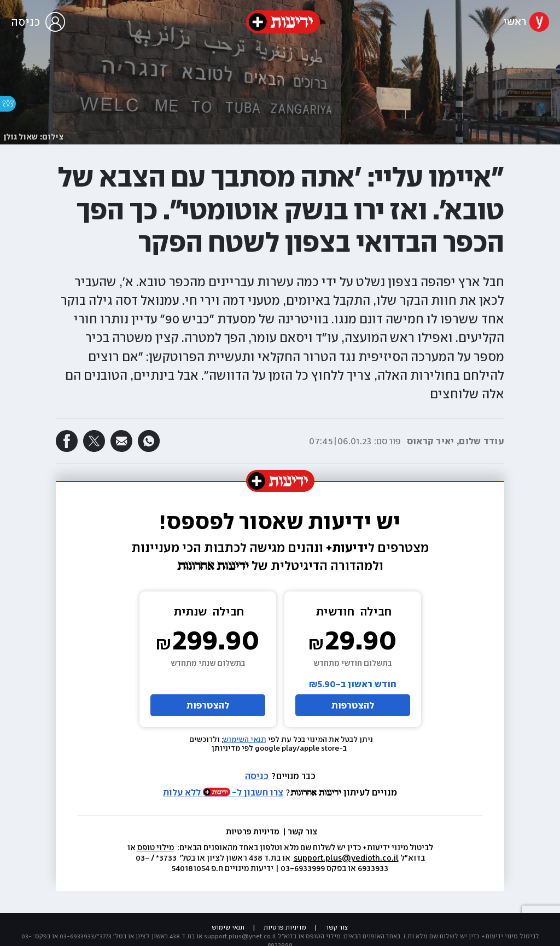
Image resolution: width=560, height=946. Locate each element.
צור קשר (302, 832)
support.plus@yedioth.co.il (346, 858)
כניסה (257, 776)
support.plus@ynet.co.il (240, 936)
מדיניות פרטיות (253, 832)
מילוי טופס (156, 848)
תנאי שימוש (228, 927)
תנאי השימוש (245, 739)
